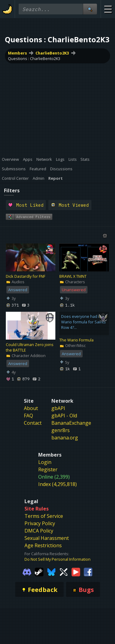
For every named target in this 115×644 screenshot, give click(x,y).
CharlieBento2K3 (52, 53)
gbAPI (58, 408)
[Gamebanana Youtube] (76, 571)
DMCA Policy (39, 531)
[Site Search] (90, 9)
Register (48, 469)
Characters (72, 282)
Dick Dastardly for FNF (26, 276)
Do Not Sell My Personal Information (57, 559)
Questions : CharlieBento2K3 (34, 58)
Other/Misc (72, 345)
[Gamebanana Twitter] (64, 571)
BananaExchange (71, 423)
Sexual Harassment (47, 538)
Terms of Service (44, 516)
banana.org (65, 438)
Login (45, 462)
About (31, 408)
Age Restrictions (43, 545)
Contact (33, 423)
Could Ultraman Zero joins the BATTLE (30, 347)
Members (17, 53)
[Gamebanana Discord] (27, 571)
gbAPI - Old (64, 416)
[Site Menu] (108, 9)
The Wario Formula (76, 340)
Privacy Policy (40, 523)
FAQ (28, 416)
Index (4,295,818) (57, 484)
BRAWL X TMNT (73, 276)
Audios (15, 282)
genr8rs (61, 430)
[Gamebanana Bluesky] (51, 571)
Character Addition (26, 356)
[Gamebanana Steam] (39, 571)
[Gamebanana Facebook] (88, 571)
